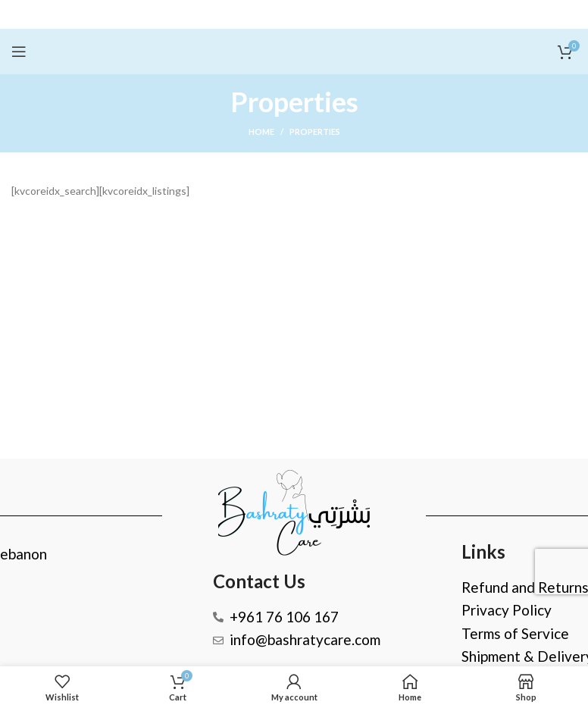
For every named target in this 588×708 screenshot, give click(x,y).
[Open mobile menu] (19, 52)
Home (261, 132)
